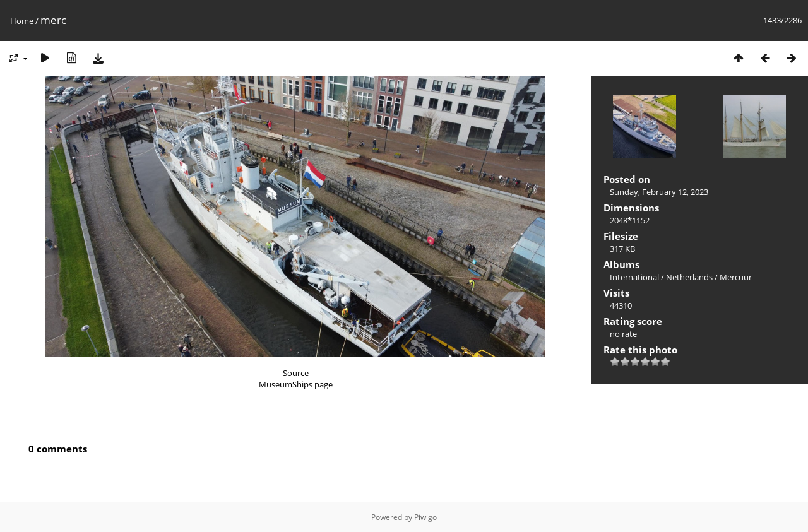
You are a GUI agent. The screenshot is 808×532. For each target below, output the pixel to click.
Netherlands (689, 277)
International (634, 277)
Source (296, 373)
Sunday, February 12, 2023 (659, 192)
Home (22, 21)
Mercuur (736, 277)
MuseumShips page (296, 384)
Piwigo (425, 517)
